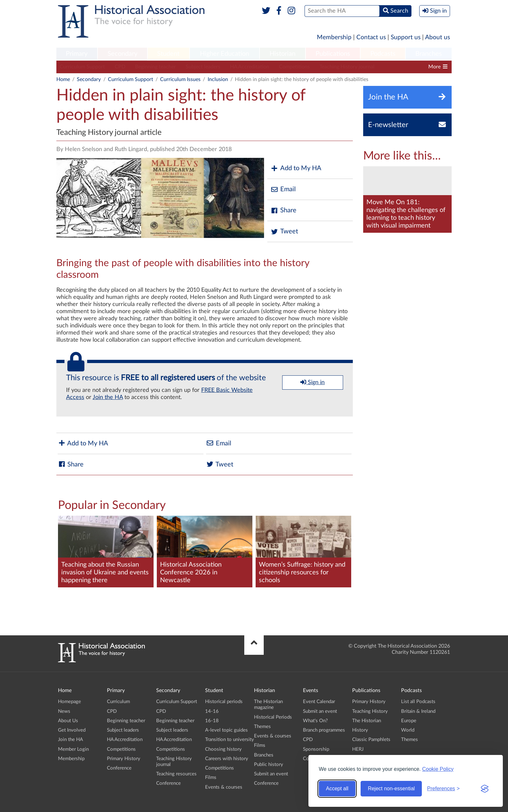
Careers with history (227, 759)
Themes (262, 727)
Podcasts (383, 54)
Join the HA (108, 397)
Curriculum (118, 702)
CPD (120, 67)
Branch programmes (324, 730)
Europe (409, 721)
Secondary (122, 54)
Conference (119, 768)
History (360, 730)
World (408, 730)
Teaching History (370, 711)
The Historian (367, 721)
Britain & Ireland (418, 711)
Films (211, 777)
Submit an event (271, 774)
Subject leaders (203, 67)
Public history (269, 765)
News (64, 711)
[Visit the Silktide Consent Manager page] (485, 789)
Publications (333, 54)
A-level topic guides (226, 730)
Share (283, 211)
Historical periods (224, 702)
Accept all (337, 788)
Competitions (294, 67)
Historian (283, 54)
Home (63, 79)
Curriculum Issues (180, 79)
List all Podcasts (418, 702)
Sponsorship (316, 749)
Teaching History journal (347, 67)
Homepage (69, 702)
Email (283, 189)
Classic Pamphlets (371, 740)
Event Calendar (319, 702)
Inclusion (218, 79)
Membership (334, 37)
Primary (77, 54)
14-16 (212, 711)
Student (168, 54)
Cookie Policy (438, 769)
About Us (68, 721)
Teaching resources (406, 67)
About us (438, 37)
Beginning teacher (156, 67)
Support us (406, 37)
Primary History (124, 759)
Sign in (312, 382)
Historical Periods (273, 717)
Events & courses (224, 787)
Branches (429, 54)
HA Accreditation (250, 67)
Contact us (371, 37)
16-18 (212, 721)
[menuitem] (77, 54)
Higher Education (225, 54)
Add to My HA (296, 168)
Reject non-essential (391, 788)
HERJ (358, 749)
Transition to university (230, 740)
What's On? (315, 721)
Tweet (284, 232)
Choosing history (223, 749)
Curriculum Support (82, 67)
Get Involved (72, 730)
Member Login (73, 749)
